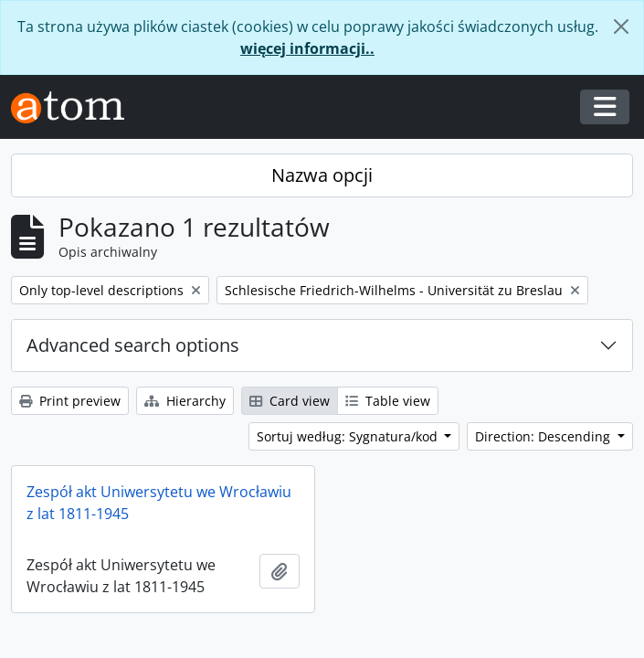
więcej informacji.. (307, 48)
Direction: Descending (544, 436)
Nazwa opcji (322, 175)
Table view (388, 401)
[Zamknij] (621, 27)
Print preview (70, 401)
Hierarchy (185, 401)
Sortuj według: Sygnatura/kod (349, 436)
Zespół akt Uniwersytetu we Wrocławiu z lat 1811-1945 (159, 503)
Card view (290, 401)
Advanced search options (133, 345)
